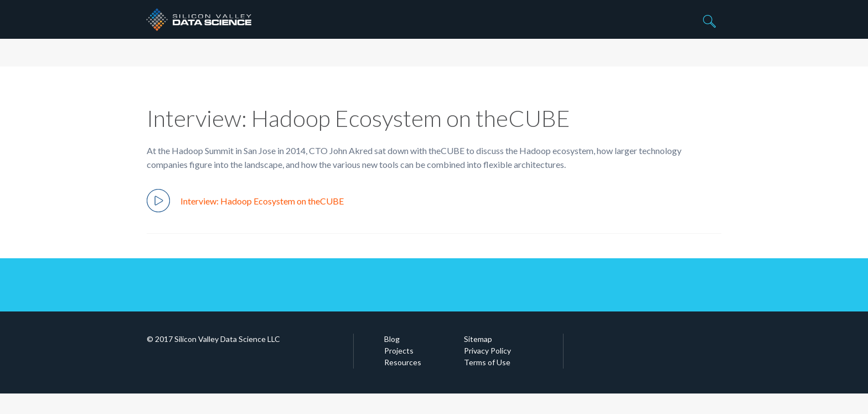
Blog (392, 339)
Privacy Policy (487, 351)
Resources (403, 362)
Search (708, 22)
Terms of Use (487, 362)
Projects (399, 351)
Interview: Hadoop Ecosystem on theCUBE (245, 201)
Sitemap (478, 339)
